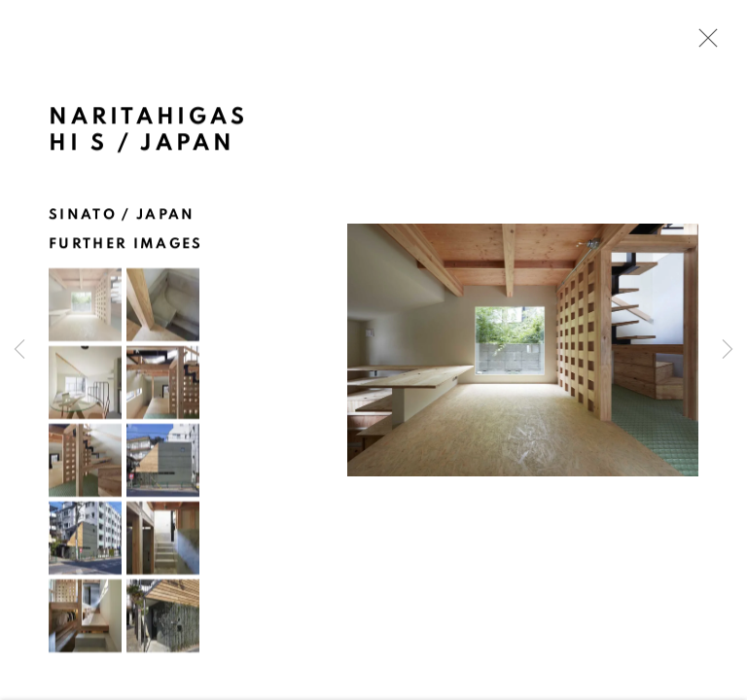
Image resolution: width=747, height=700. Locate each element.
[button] (85, 307)
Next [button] (728, 350)
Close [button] (703, 44)
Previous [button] (19, 350)
